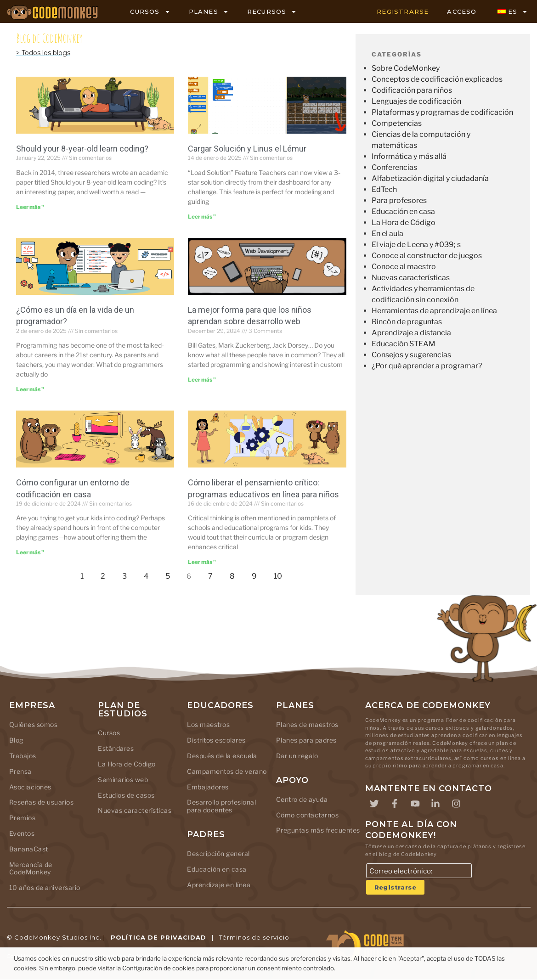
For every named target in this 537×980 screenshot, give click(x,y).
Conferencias (394, 167)
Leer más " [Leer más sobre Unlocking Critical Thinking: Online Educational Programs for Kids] (202, 562)
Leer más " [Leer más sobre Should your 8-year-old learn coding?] (30, 207)
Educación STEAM (404, 344)
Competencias (397, 123)
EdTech (384, 189)
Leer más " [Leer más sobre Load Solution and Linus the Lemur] (202, 217)
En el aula (387, 234)
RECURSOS (272, 12)
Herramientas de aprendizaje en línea (434, 311)
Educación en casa (403, 211)
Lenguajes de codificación (416, 101)
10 (280, 574)
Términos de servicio (254, 938)
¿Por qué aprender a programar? (427, 366)
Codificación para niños (412, 90)
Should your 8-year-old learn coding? (82, 149)
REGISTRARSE (403, 11)
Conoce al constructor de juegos (427, 256)
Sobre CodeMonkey (406, 68)
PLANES (209, 12)
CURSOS (150, 12)
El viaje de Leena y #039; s (416, 245)
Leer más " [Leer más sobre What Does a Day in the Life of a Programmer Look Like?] (30, 389)
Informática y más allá (409, 156)
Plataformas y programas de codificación (442, 112)
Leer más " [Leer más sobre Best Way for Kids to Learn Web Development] (202, 380)
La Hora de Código (404, 222)
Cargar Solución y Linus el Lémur (247, 149)
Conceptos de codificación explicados (437, 79)
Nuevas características (411, 278)
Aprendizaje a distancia (411, 333)
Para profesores (399, 200)
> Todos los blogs (43, 53)
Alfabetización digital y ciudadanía (430, 178)
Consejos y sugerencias (411, 355)
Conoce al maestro (404, 267)
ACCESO (462, 11)
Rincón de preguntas (407, 322)
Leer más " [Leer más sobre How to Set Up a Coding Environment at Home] (30, 552)
